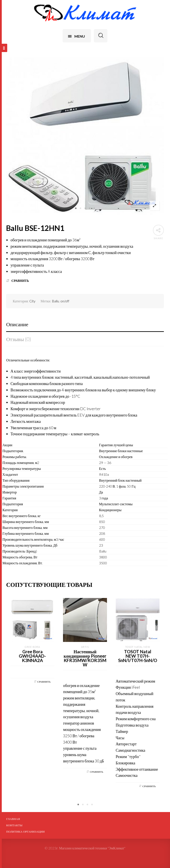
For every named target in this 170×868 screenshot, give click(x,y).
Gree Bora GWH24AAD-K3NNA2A (32, 656)
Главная (13, 819)
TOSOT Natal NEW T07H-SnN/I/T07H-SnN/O (138, 656)
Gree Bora (32, 647)
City (32, 301)
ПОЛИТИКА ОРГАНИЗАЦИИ (25, 831)
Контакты (14, 825)
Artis (85, 647)
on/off (65, 301)
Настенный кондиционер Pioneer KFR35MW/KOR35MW (85, 658)
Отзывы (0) (19, 339)
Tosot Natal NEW (138, 647)
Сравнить (20, 281)
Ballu (55, 301)
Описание (17, 324)
